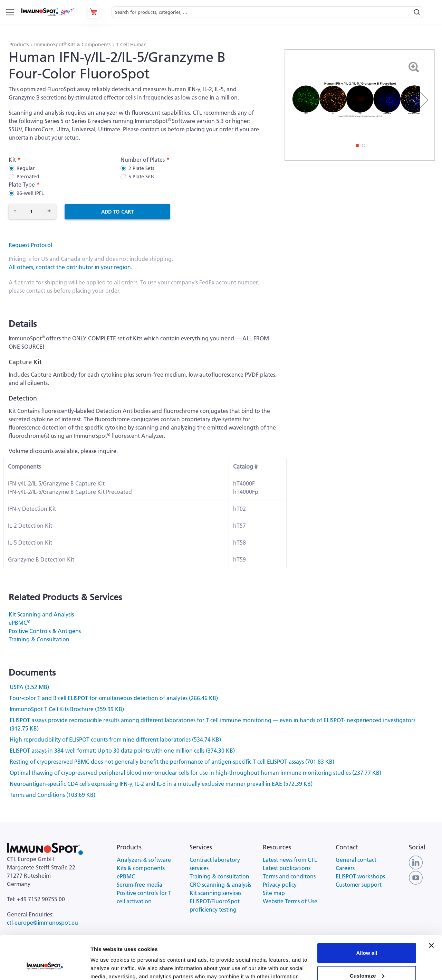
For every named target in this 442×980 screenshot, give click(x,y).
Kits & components (141, 868)
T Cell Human (131, 45)
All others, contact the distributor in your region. (70, 267)
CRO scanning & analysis (220, 885)
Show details (107, 966)
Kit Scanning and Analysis (41, 614)
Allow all (367, 916)
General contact (356, 860)
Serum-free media (140, 885)
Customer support (359, 885)
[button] (425, 100)
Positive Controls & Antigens (45, 631)
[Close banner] (431, 908)
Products (20, 45)
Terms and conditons (289, 876)
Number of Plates (143, 160)
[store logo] (47, 12)
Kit (12, 160)
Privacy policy (280, 885)
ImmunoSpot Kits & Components (73, 45)
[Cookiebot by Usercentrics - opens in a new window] (45, 967)
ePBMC (19, 623)
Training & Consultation (39, 639)
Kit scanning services (215, 893)
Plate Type (22, 185)
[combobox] (267, 12)
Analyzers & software (144, 860)
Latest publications (287, 868)
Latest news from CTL (290, 860)
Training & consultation (219, 876)
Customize (367, 938)
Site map (274, 893)
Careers (345, 868)
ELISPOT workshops (360, 876)
